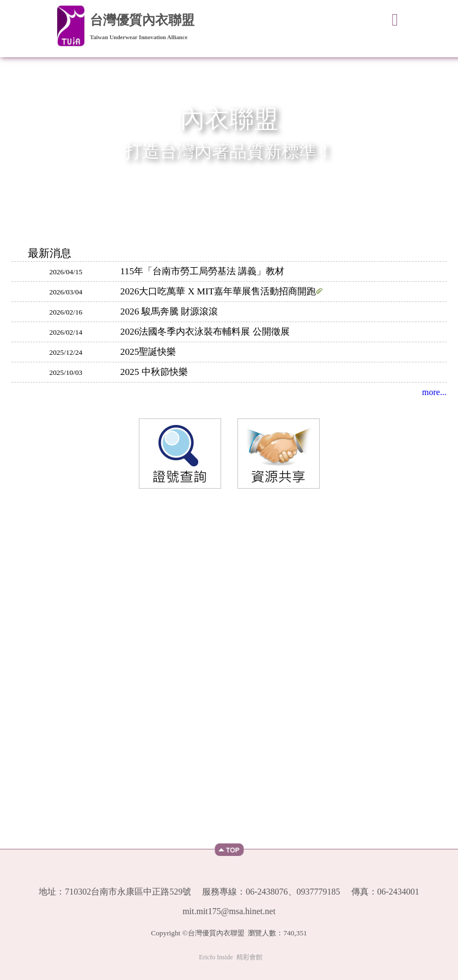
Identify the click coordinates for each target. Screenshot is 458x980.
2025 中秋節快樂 (154, 372)
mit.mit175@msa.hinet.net (229, 911)
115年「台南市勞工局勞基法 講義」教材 (203, 271)
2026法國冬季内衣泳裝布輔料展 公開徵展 (205, 332)
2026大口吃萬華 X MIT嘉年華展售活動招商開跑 (222, 291)
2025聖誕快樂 (148, 352)
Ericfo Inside (216, 957)
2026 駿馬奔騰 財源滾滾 (169, 312)
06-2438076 (267, 892)
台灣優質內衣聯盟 (142, 20)
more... (434, 392)
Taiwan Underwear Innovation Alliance (139, 37)
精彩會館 (249, 957)
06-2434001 (398, 892)
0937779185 (319, 892)
